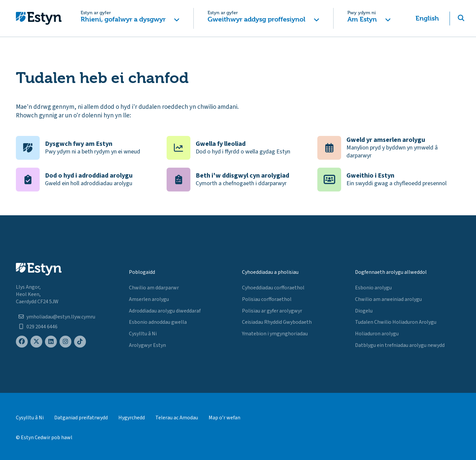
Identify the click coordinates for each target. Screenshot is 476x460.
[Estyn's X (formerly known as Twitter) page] (36, 342)
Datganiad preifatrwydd (81, 418)
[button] (130, 18)
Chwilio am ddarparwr (154, 288)
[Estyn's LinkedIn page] (51, 342)
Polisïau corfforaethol (267, 299)
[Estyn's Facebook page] (22, 342)
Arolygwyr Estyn (147, 345)
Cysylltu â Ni (143, 334)
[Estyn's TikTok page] (80, 342)
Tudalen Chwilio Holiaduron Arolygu (396, 322)
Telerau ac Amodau (177, 418)
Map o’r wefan (224, 418)
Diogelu (364, 311)
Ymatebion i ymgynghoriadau (275, 334)
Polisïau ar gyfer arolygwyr (272, 311)
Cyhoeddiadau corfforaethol (273, 288)
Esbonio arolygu (373, 288)
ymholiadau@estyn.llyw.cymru (61, 317)
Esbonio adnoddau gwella (158, 322)
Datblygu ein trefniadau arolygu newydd (400, 345)
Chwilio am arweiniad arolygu (388, 299)
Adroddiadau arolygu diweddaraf (165, 311)
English (427, 18)
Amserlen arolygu (149, 299)
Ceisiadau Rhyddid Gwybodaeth (277, 322)
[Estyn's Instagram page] (65, 342)
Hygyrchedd (132, 418)
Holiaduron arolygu (377, 334)
